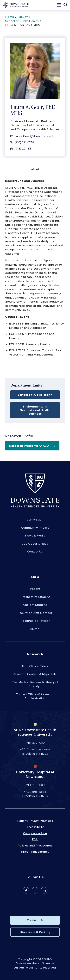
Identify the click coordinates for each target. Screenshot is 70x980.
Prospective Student (35, 597)
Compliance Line (35, 833)
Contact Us (35, 552)
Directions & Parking (35, 932)
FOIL (35, 839)
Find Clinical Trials (35, 666)
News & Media (35, 536)
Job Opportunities (35, 544)
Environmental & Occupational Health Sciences (35, 410)
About (35, 169)
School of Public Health (22, 21)
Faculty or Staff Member (35, 613)
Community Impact (35, 528)
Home (10, 17)
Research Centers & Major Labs (35, 674)
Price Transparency (35, 852)
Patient (35, 589)
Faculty (23, 17)
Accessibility (35, 827)
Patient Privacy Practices (35, 821)
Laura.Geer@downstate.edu (35, 136)
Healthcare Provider (35, 621)
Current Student (35, 605)
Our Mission (35, 520)
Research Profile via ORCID (29, 446)
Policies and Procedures (35, 846)
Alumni (35, 629)
